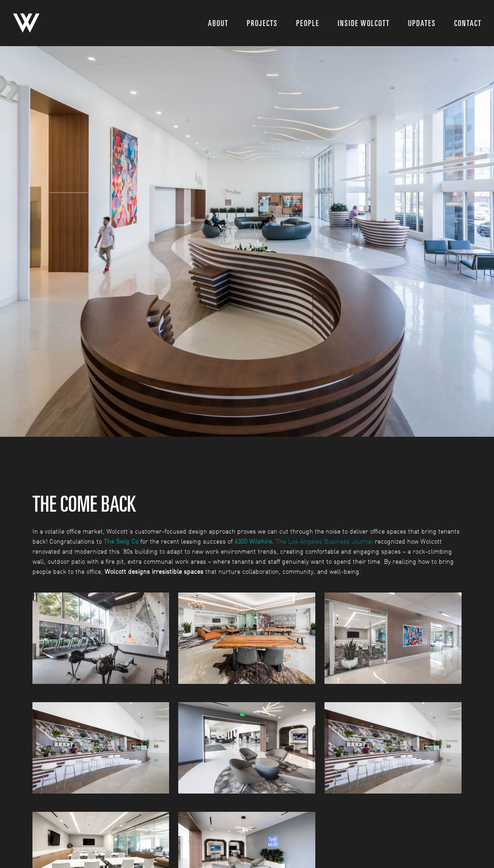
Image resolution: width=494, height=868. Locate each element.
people (308, 23)
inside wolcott (364, 23)
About (218, 23)
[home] (26, 23)
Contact (468, 23)
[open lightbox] (101, 638)
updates (422, 23)
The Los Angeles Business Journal (324, 541)
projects (262, 23)
